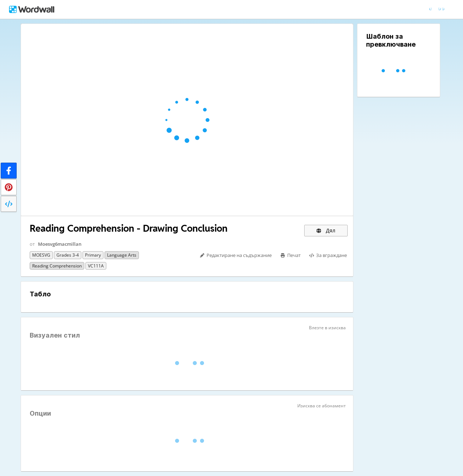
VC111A (96, 266)
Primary (93, 255)
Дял (326, 230)
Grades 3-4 (68, 255)
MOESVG (41, 255)
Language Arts (122, 255)
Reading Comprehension (57, 266)
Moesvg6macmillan (60, 244)
